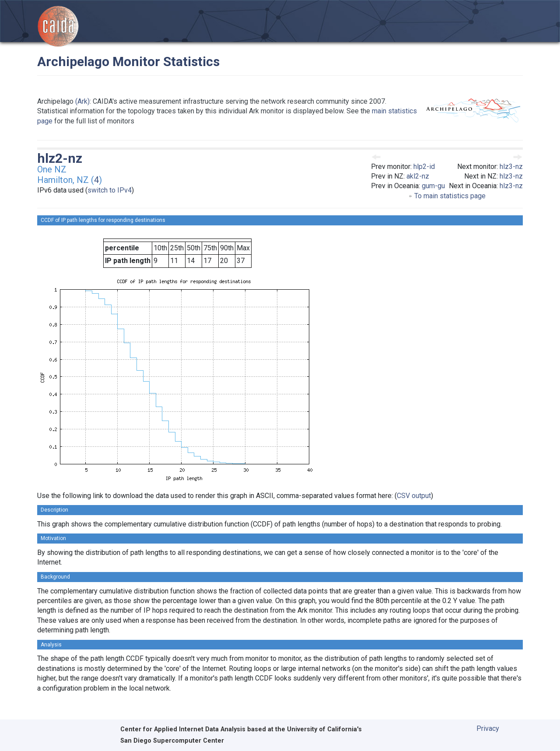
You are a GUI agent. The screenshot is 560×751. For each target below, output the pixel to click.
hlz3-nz (511, 167)
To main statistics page (447, 196)
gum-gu (433, 186)
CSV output (414, 496)
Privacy (488, 728)
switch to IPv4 (110, 190)
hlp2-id (424, 167)
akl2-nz (418, 176)
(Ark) (82, 101)
